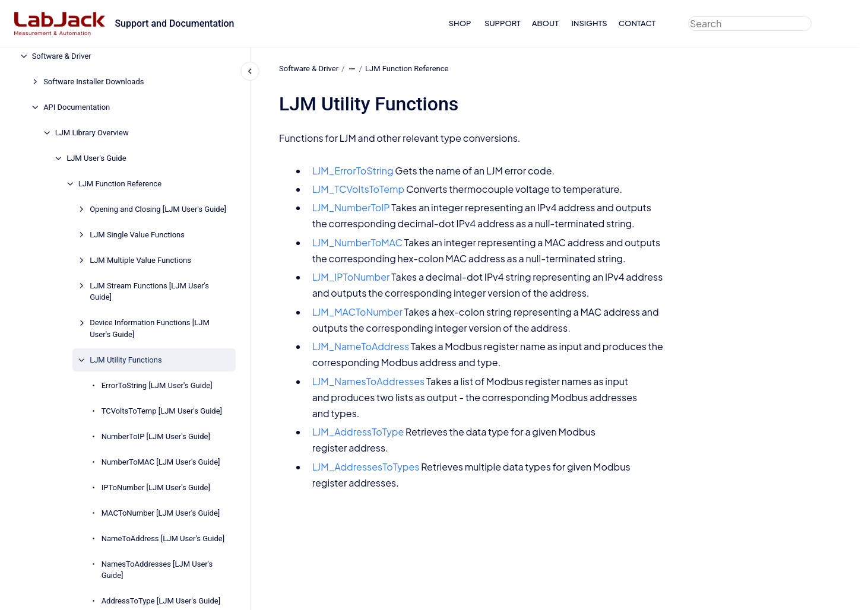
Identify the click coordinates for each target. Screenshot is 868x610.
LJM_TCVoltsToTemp (358, 189)
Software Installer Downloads (94, 82)
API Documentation (77, 107)
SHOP (460, 23)
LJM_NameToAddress (360, 346)
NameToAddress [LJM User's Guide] (163, 538)
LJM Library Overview (92, 133)
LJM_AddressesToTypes (365, 467)
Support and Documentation (174, 23)
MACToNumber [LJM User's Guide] (161, 513)
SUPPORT (503, 23)
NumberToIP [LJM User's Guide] (156, 436)
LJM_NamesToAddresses (368, 381)
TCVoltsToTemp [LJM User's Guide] (162, 411)
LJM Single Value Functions (137, 235)
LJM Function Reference (120, 184)
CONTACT (637, 23)
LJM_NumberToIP (351, 207)
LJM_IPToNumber (351, 277)
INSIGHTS (589, 23)
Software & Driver (62, 56)
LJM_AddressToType (358, 432)
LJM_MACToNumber (357, 312)
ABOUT (545, 23)
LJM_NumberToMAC (357, 242)
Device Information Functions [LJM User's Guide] (150, 328)
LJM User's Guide (96, 158)
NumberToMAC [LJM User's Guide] (161, 462)
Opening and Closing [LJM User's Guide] (158, 209)
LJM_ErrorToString (352, 171)
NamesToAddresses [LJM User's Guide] (157, 570)
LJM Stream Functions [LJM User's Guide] (149, 292)
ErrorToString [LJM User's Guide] (157, 385)
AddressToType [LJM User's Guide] (161, 601)
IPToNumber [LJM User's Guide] (156, 487)
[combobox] (750, 23)
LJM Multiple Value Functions (140, 260)
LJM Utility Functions (126, 360)
